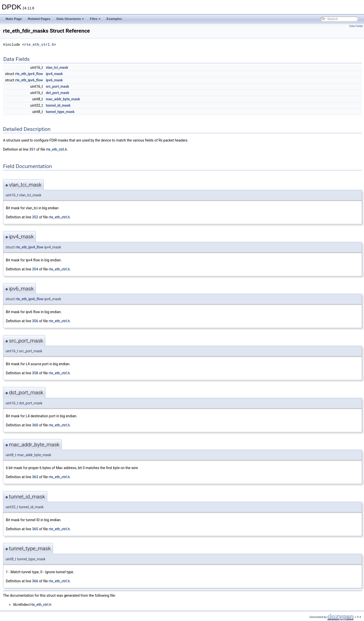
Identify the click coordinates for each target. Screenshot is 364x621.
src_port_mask (57, 86)
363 (35, 477)
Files (95, 19)
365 (35, 529)
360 (35, 425)
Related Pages (39, 19)
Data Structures (70, 19)
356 (35, 321)
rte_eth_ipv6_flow (29, 80)
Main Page (14, 19)
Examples (114, 19)
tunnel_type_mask (60, 112)
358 (35, 373)
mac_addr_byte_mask (63, 99)
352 (35, 217)
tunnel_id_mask (58, 105)
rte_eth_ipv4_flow (29, 74)
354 (35, 269)
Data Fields (356, 26)
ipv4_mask (54, 74)
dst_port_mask (58, 93)
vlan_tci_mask (57, 67)
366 (35, 581)
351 (32, 149)
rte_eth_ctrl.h (39, 45)
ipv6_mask (54, 80)
